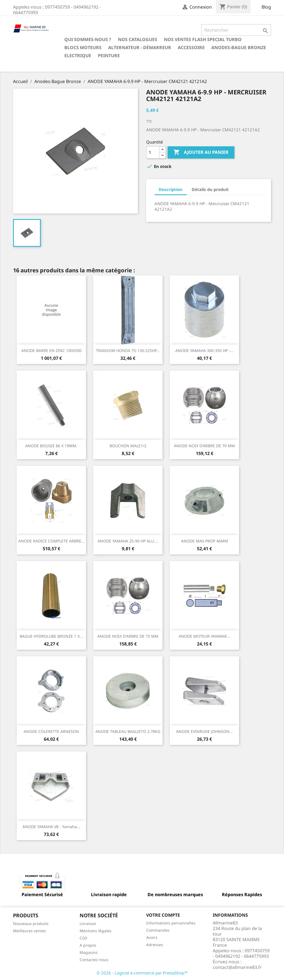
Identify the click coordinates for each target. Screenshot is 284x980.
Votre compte (163, 915)
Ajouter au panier (201, 152)
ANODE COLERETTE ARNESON (51, 731)
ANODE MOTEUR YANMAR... (204, 636)
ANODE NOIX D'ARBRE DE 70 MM (204, 446)
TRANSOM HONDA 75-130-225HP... (128, 350)
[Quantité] (153, 152)
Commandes (158, 930)
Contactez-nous (94, 960)
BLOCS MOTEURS (83, 47)
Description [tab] (171, 189)
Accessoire (191, 47)
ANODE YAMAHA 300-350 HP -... (204, 350)
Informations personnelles (171, 923)
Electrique (78, 56)
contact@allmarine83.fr (237, 967)
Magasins (89, 952)
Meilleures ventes (30, 931)
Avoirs (152, 937)
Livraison (88, 924)
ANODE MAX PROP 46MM (205, 541)
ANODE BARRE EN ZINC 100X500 (51, 350)
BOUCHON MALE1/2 (128, 446)
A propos (88, 945)
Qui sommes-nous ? (88, 39)
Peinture (109, 56)
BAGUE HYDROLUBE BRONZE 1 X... (51, 636)
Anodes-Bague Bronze (239, 47)
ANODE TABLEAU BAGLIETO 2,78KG (128, 731)
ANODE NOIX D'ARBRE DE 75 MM (128, 636)
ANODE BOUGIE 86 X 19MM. (51, 446)
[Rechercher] (236, 30)
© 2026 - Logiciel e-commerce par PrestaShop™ (142, 973)
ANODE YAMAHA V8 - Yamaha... (51, 827)
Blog (266, 7)
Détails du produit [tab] (210, 189)
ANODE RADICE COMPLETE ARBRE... (51, 541)
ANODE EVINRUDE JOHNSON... (204, 731)
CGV (83, 938)
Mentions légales (96, 931)
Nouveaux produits (31, 924)
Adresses (155, 945)
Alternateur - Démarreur (140, 47)
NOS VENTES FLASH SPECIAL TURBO (203, 39)
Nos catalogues (138, 39)
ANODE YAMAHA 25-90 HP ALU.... (128, 541)
